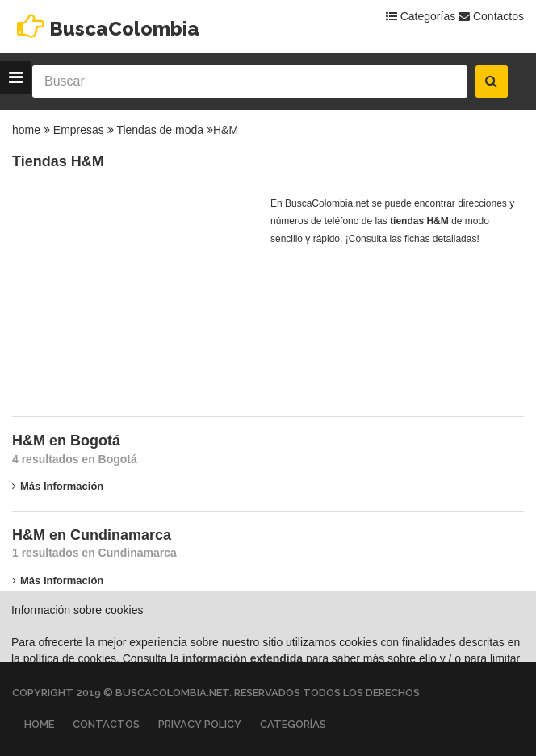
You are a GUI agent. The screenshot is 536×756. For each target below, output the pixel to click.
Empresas (79, 130)
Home (39, 724)
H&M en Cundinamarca (92, 535)
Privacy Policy (200, 724)
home (26, 130)
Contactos (491, 16)
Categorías (421, 16)
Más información (58, 486)
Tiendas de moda (160, 130)
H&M (226, 130)
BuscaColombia (124, 29)
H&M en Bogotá (66, 441)
